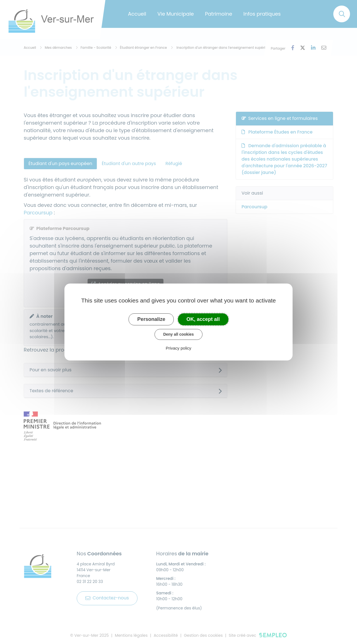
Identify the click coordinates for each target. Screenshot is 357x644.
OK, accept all (203, 319)
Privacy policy (178, 348)
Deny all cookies (178, 334)
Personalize (151, 319)
